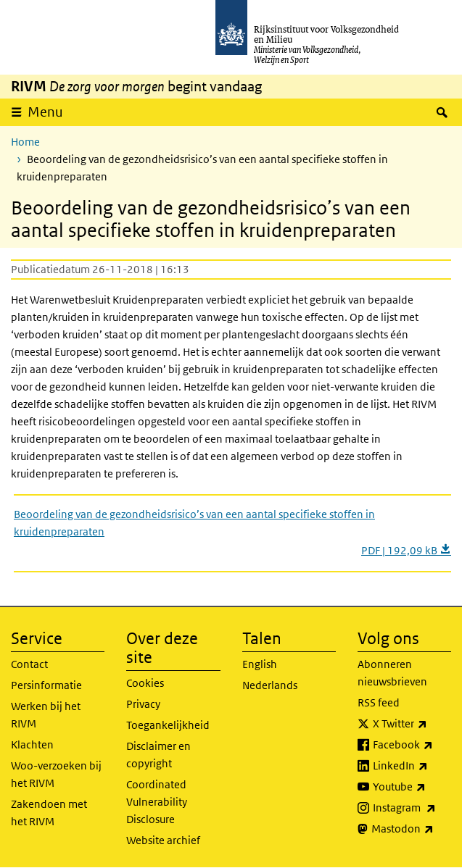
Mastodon (411, 829)
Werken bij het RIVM (46, 715)
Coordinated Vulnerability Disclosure (157, 802)
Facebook (412, 745)
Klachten (32, 744)
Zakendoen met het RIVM (49, 813)
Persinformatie (46, 685)
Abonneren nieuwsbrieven (392, 673)
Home (25, 142)
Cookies (145, 683)
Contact (29, 664)
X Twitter (412, 724)
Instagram (412, 808)
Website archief (163, 840)
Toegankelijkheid (168, 725)
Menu (45, 112)
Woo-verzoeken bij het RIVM (56, 774)
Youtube (412, 787)
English (260, 664)
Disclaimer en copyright (158, 755)
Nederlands (270, 685)
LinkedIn (412, 766)
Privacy (143, 704)
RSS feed (379, 702)
